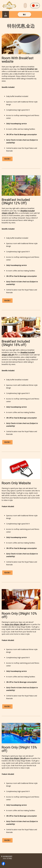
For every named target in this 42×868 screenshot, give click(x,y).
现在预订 (7, 159)
